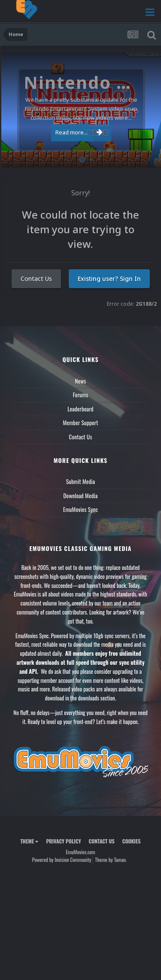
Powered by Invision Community (62, 860)
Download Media (81, 496)
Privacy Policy (63, 841)
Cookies (132, 841)
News (81, 381)
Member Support (80, 423)
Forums (81, 395)
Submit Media (81, 481)
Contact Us (36, 278)
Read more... (79, 132)
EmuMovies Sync (80, 509)
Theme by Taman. (111, 860)
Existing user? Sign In (109, 278)
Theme (29, 841)
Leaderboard (80, 409)
